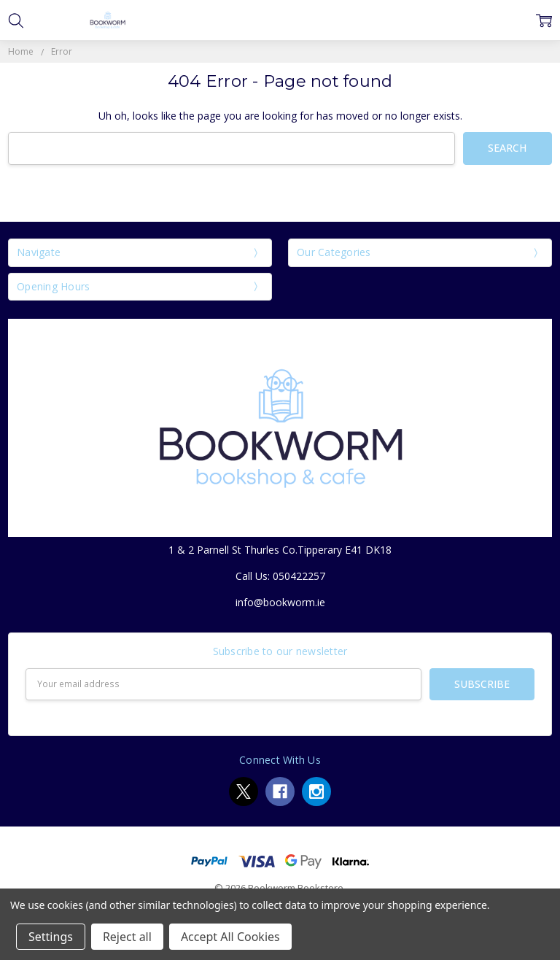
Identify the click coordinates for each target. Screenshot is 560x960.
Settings (51, 937)
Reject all (127, 937)
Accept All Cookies (230, 937)
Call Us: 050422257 (280, 576)
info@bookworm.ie (280, 602)
